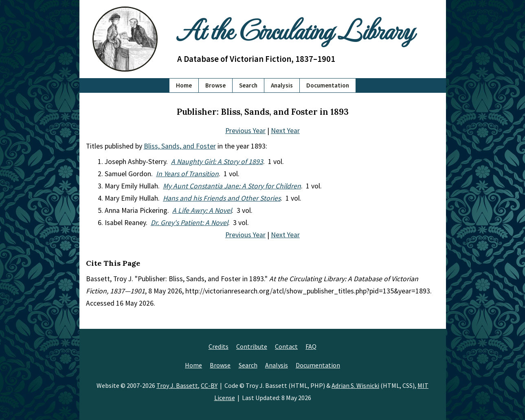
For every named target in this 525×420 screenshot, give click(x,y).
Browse (215, 85)
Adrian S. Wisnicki (355, 385)
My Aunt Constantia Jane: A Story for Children (232, 186)
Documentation (328, 85)
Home (184, 85)
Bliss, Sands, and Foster (180, 146)
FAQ (311, 346)
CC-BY (209, 385)
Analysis (282, 85)
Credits (219, 346)
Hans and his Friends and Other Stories (222, 198)
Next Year (285, 131)
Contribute (252, 346)
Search (248, 85)
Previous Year (245, 131)
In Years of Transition (187, 174)
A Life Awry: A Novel (202, 210)
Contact (286, 346)
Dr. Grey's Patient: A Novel (189, 223)
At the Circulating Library (295, 29)
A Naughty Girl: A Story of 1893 (217, 162)
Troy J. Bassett (177, 385)
